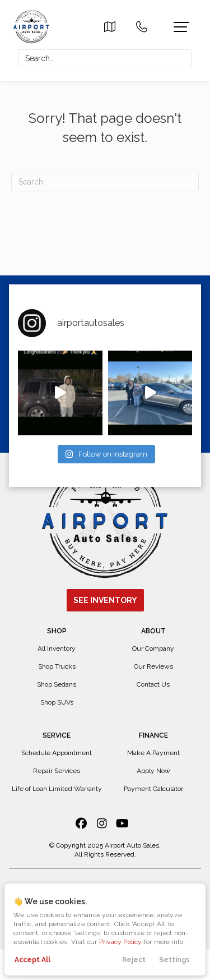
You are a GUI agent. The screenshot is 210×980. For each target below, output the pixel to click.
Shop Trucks (57, 666)
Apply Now (153, 771)
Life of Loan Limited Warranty (57, 789)
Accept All (32, 960)
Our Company (153, 648)
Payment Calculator (153, 789)
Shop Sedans (57, 684)
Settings (174, 960)
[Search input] (105, 58)
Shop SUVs (57, 702)
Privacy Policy (121, 942)
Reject (134, 960)
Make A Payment (153, 753)
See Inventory (105, 600)
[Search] (105, 181)
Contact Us (153, 684)
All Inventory (57, 648)
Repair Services (57, 771)
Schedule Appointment (57, 753)
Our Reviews (153, 666)
